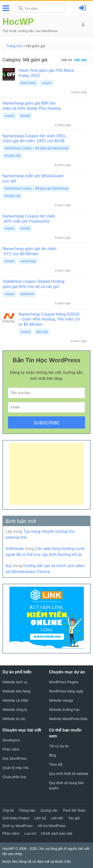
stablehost (27, 294)
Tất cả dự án (59, 746)
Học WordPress (15, 759)
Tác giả (74, 818)
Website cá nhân (15, 700)
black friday (28, 83)
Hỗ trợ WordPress (52, 826)
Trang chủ (14, 46)
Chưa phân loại (14, 777)
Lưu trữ (30, 833)
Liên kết (57, 818)
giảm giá (42, 332)
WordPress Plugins (64, 682)
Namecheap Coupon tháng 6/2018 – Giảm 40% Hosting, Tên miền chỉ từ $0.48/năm (49, 319)
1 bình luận (63, 125)
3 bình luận (79, 92)
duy (9, 566)
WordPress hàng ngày (66, 691)
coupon (46, 83)
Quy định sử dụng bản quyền (67, 785)
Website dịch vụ (15, 682)
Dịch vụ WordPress (18, 826)
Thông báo (27, 810)
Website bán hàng (16, 691)
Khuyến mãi (12, 156)
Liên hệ (40, 818)
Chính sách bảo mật (57, 833)
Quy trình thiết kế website (69, 774)
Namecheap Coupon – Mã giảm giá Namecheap (36, 148)
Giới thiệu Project (16, 818)
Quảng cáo (49, 810)
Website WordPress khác (69, 719)
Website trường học (64, 710)
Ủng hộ (8, 810)
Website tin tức (14, 719)
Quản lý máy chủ (16, 768)
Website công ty (15, 710)
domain (25, 116)
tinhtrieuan (15, 549)
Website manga (61, 700)
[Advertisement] (47, 474)
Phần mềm (11, 749)
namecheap (28, 261)
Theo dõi (56, 764)
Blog (53, 755)
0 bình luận (63, 205)
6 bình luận (63, 165)
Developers (11, 740)
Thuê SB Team (74, 810)
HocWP (18, 22)
